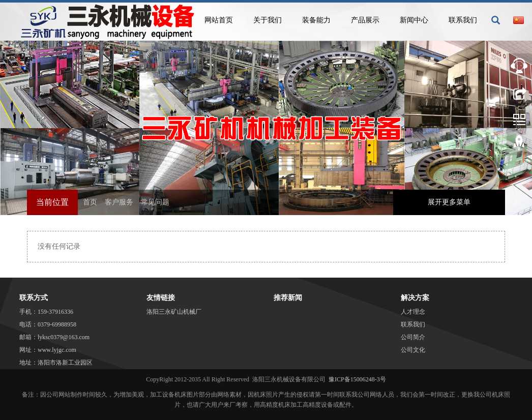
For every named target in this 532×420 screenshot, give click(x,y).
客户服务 (119, 202)
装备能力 (316, 20)
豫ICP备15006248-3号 (357, 379)
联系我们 (463, 20)
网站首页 (219, 20)
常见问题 (155, 202)
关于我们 (268, 20)
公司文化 (413, 350)
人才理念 (413, 312)
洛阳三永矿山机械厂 (174, 312)
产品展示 (365, 20)
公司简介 (413, 337)
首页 (90, 202)
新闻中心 (414, 20)
